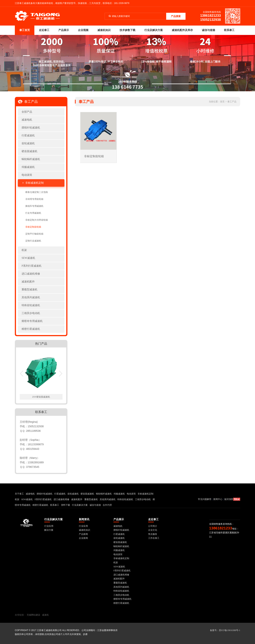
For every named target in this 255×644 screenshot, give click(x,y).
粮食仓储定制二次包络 (37, 192)
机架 (24, 250)
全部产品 (27, 112)
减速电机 (27, 120)
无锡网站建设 (33, 615)
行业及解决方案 (154, 30)
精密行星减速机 (31, 329)
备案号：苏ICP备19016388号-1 (225, 630)
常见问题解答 (205, 499)
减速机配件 (28, 282)
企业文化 (153, 530)
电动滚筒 (27, 175)
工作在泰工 (154, 538)
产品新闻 (83, 534)
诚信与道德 (208, 30)
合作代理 (107, 505)
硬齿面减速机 (29, 151)
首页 (222, 102)
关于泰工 (19, 494)
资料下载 (66, 505)
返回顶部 (229, 499)
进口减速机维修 (31, 274)
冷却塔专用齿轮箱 (34, 199)
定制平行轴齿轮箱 (34, 234)
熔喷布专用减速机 (32, 321)
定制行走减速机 (33, 241)
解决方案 (49, 530)
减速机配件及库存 (182, 30)
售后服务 (153, 534)
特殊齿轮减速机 (31, 305)
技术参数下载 (127, 30)
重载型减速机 (29, 290)
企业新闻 (83, 538)
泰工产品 (232, 102)
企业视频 (83, 30)
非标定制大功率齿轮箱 (37, 220)
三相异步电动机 (31, 313)
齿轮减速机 (28, 143)
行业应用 (49, 526)
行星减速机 (28, 136)
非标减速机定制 (35, 183)
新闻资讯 (84, 519)
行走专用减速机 (33, 213)
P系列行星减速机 (32, 266)
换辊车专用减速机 (34, 206)
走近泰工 (44, 30)
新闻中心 (218, 499)
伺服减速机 (28, 167)
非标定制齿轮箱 (33, 227)
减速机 (45, 615)
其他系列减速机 (31, 297)
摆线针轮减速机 (31, 128)
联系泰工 (229, 30)
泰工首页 (25, 30)
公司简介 (153, 526)
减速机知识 (104, 30)
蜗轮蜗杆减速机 (31, 159)
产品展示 (64, 30)
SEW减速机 (28, 258)
